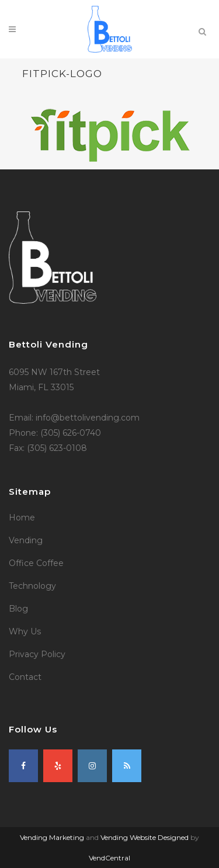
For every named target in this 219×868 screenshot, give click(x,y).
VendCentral (109, 858)
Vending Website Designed (145, 837)
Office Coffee (36, 563)
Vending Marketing (52, 837)
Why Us (25, 631)
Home (22, 518)
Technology (32, 586)
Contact (25, 677)
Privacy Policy (37, 654)
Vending (26, 540)
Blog (18, 609)
